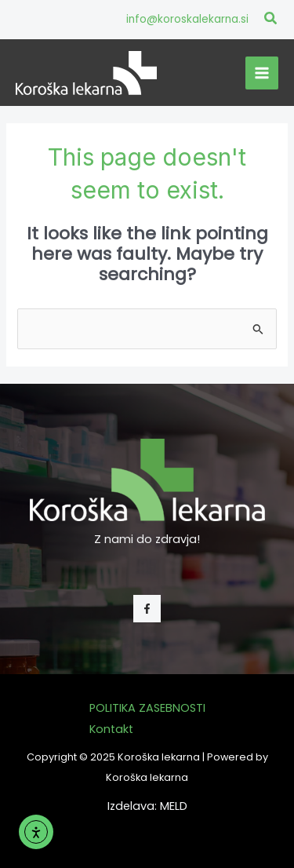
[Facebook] (147, 609)
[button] (271, 20)
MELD (174, 806)
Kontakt (111, 729)
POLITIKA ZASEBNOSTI (147, 708)
